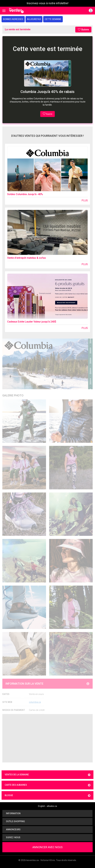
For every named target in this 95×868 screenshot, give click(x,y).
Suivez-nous (13, 837)
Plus (85, 200)
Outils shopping (15, 821)
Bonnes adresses (13, 19)
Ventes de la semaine (47, 775)
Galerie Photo (13, 395)
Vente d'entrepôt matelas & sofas (27, 258)
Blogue (47, 796)
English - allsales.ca (47, 806)
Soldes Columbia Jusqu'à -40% (25, 194)
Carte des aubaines (47, 785)
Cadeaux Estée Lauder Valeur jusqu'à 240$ (32, 322)
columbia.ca (35, 702)
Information (13, 813)
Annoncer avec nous (47, 847)
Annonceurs (13, 829)
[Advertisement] (47, 738)
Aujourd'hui (34, 19)
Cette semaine (53, 19)
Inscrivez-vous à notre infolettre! (47, 3)
